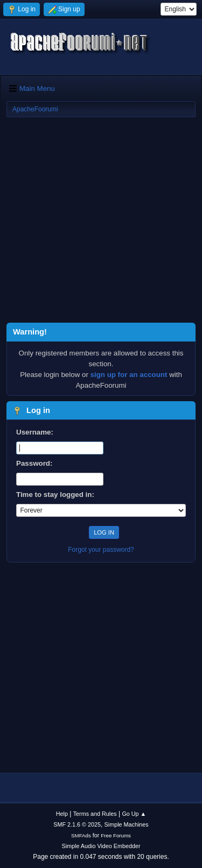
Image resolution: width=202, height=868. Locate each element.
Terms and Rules (95, 814)
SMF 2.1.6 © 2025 (77, 824)
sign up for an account (129, 375)
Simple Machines (127, 824)
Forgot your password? (101, 550)
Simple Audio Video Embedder (101, 846)
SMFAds (81, 835)
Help (62, 814)
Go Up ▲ (134, 814)
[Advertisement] (101, 222)
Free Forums (116, 835)
